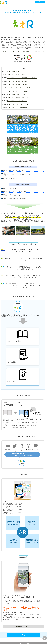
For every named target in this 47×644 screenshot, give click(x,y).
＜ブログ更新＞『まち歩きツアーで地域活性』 (19, 91)
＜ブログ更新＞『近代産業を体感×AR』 (17, 81)
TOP (45, 638)
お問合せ (40, 2)
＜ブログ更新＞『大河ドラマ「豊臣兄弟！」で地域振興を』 (22, 78)
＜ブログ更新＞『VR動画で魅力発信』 (17, 101)
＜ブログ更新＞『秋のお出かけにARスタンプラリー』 (21, 98)
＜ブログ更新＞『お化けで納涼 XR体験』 (18, 108)
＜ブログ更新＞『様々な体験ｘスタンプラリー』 (19, 94)
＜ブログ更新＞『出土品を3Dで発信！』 (17, 75)
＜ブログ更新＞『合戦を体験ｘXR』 (16, 71)
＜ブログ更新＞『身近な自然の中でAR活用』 (18, 104)
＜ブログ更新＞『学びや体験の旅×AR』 (17, 85)
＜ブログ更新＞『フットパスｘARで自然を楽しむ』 (20, 88)
